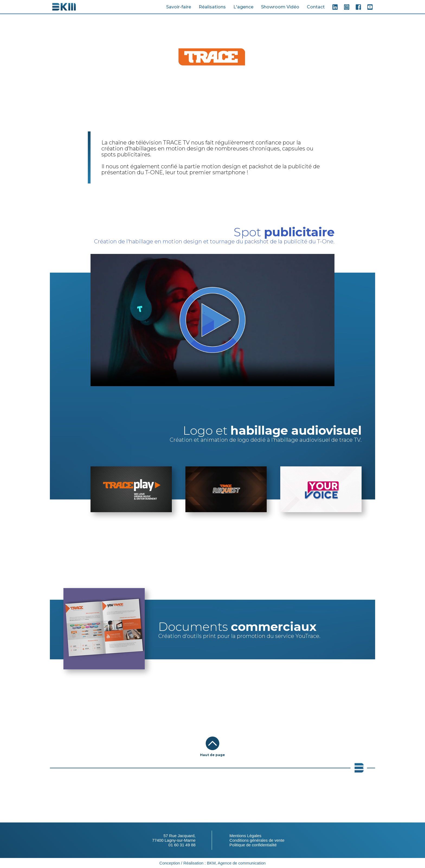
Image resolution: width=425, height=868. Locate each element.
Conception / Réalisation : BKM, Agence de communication (212, 863)
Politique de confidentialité (253, 845)
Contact (316, 7)
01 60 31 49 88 (182, 845)
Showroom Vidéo (280, 7)
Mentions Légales (246, 836)
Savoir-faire (179, 7)
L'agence (243, 7)
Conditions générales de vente (257, 840)
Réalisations (212, 7)
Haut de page (212, 755)
